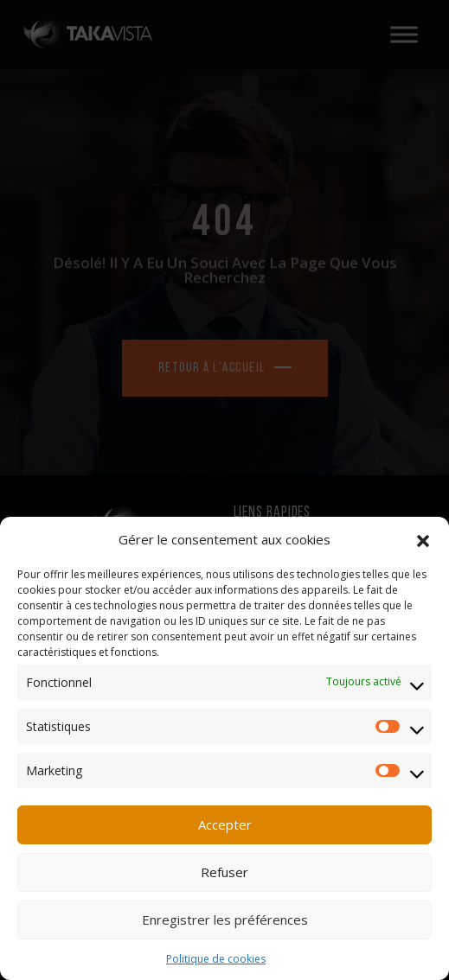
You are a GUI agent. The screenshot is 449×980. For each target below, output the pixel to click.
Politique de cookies (216, 959)
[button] (423, 539)
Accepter (225, 824)
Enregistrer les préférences (225, 920)
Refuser (224, 872)
